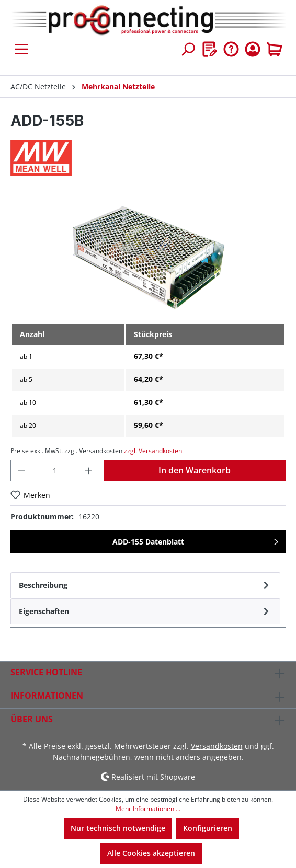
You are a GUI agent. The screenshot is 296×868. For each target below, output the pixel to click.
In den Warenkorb (195, 470)
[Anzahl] (55, 471)
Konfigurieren (208, 828)
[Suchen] (188, 49)
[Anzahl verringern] (21, 471)
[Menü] (21, 49)
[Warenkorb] (275, 49)
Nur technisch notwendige (118, 828)
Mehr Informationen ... (148, 809)
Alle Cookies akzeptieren (151, 853)
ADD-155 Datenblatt (148, 542)
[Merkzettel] (210, 49)
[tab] (145, 585)
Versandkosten (217, 746)
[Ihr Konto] (253, 49)
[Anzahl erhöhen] (89, 471)
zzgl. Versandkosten (153, 451)
